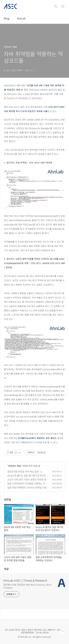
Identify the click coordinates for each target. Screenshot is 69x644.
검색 (56, 6)
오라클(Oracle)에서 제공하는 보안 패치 (36, 438)
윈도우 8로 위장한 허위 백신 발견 (23, 472)
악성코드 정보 (14, 466)
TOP (63, 631)
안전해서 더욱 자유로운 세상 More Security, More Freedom (27, 586)
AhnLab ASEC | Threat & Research (25, 580)
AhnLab (21, 18)
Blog (7, 18)
